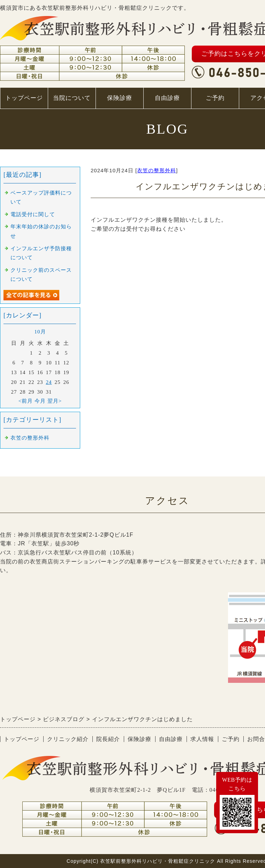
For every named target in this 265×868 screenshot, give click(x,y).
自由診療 (167, 98)
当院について (72, 102)
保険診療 (120, 98)
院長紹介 (108, 739)
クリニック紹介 (68, 739)
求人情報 (202, 739)
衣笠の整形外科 (157, 170)
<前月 (26, 401)
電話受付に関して (33, 214)
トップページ (24, 98)
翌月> (55, 401)
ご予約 (215, 98)
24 (49, 382)
